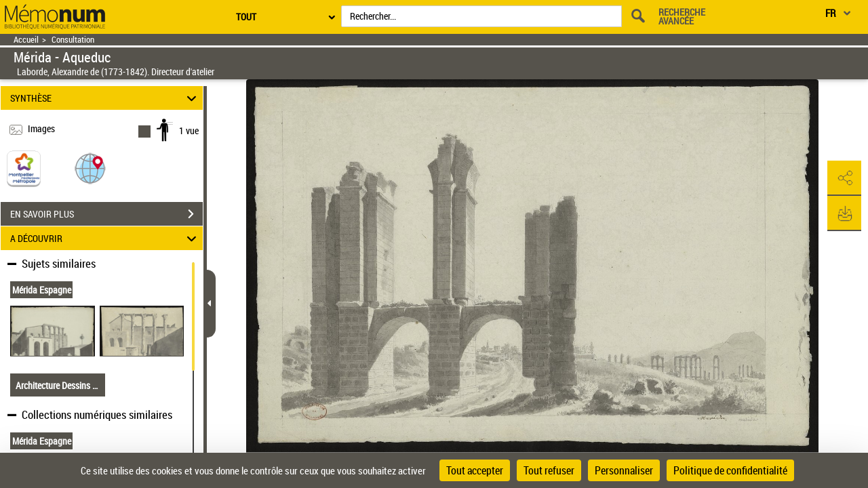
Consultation (73, 40)
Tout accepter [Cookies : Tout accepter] (475, 470)
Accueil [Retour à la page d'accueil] (26, 40)
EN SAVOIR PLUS (106, 214)
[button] (90, 168)
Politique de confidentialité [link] (730, 470)
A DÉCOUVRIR (105, 238)
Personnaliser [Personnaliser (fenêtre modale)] (624, 470)
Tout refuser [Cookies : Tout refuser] (549, 470)
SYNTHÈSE (105, 98)
